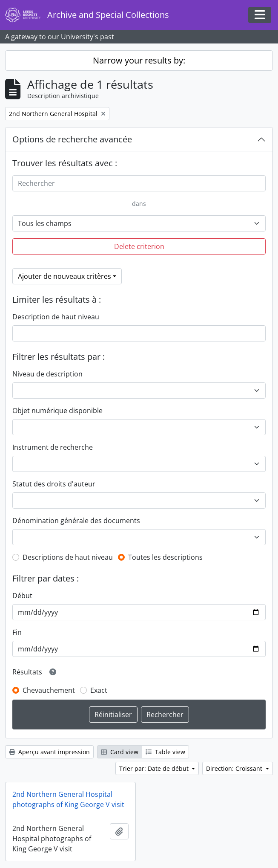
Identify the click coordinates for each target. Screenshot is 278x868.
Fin (17, 632)
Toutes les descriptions (165, 557)
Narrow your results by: (139, 60)
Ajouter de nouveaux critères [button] (64, 276)
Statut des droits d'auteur (54, 484)
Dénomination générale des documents (76, 521)
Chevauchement (49, 690)
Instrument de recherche (53, 447)
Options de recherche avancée (72, 139)
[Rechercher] (139, 183)
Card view (120, 752)
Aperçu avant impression (49, 752)
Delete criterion (139, 246)
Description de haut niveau (56, 317)
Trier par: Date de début (155, 768)
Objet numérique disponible (57, 411)
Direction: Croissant (235, 768)
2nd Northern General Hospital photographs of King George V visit (68, 799)
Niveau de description (47, 374)
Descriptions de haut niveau (68, 557)
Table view (165, 752)
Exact (99, 690)
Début (22, 596)
